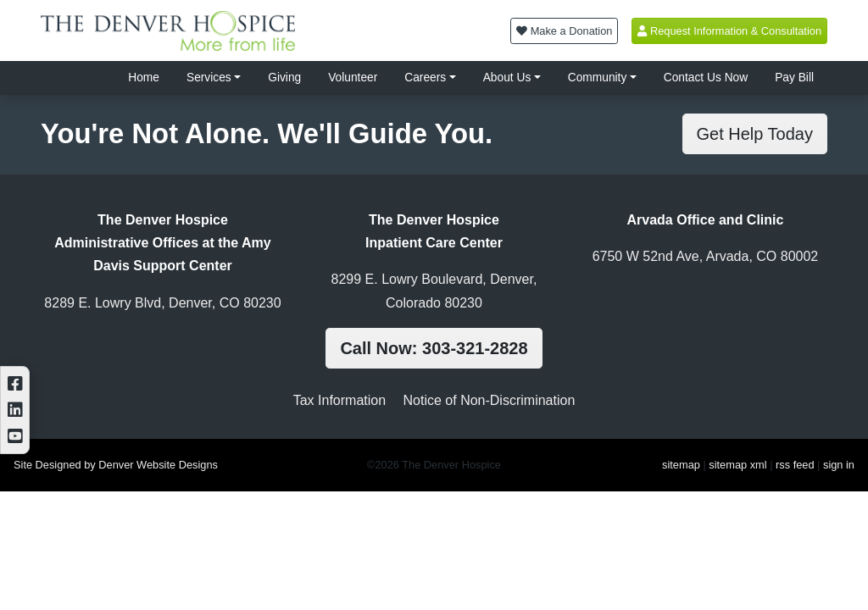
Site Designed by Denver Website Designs (116, 465)
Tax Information (339, 400)
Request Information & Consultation (729, 31)
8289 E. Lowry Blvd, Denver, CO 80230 (162, 303)
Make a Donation (564, 31)
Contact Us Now (706, 78)
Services (209, 78)
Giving (284, 78)
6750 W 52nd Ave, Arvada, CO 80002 (706, 256)
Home (144, 78)
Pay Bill (794, 78)
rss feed (795, 465)
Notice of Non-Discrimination (490, 400)
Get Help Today (755, 134)
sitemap (681, 465)
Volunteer (353, 78)
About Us (507, 78)
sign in (839, 465)
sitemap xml (737, 465)
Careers (425, 78)
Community (598, 78)
